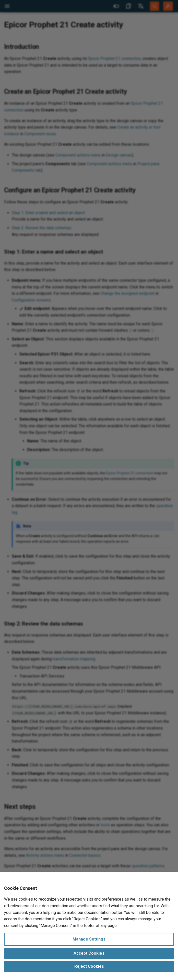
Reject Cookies (89, 966)
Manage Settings (89, 939)
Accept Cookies (89, 953)
